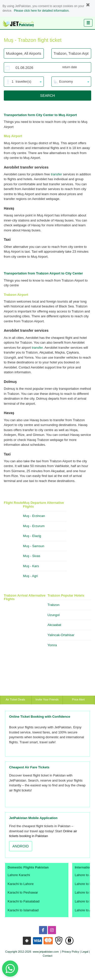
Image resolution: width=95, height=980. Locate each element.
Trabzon (54, 605)
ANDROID (21, 846)
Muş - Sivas (32, 556)
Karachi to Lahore (21, 884)
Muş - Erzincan (34, 516)
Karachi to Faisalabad (24, 901)
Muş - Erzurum (34, 526)
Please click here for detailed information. (42, 11)
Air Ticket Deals (16, 699)
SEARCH (47, 96)
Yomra (52, 645)
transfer (56, 174)
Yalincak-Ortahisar (61, 635)
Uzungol (54, 615)
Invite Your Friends (47, 699)
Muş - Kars (31, 566)
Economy (66, 81)
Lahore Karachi (19, 875)
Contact (48, 956)
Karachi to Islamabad (23, 910)
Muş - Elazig (32, 536)
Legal (85, 952)
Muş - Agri (31, 576)
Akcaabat (54, 625)
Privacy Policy (70, 952)
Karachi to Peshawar (23, 892)
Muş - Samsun (34, 546)
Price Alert (78, 699)
